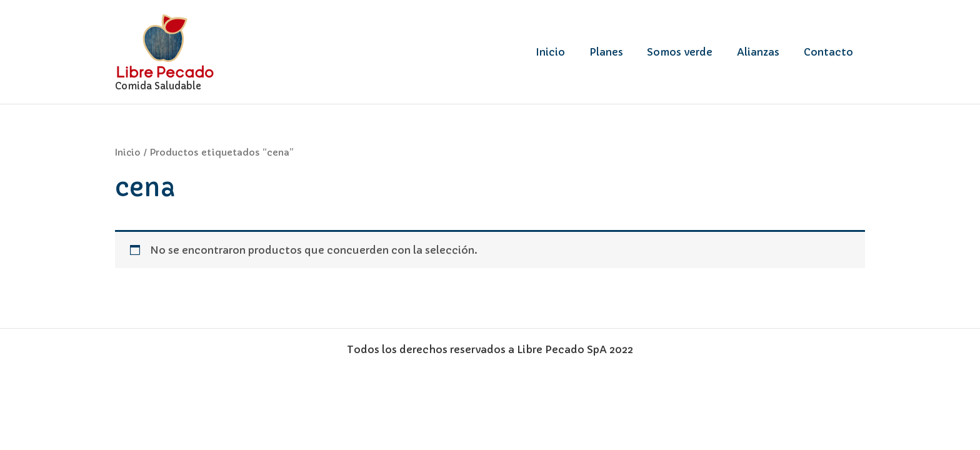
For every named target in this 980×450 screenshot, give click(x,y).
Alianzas (764, 52)
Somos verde (690, 52)
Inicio (569, 52)
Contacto (830, 52)
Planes (621, 52)
